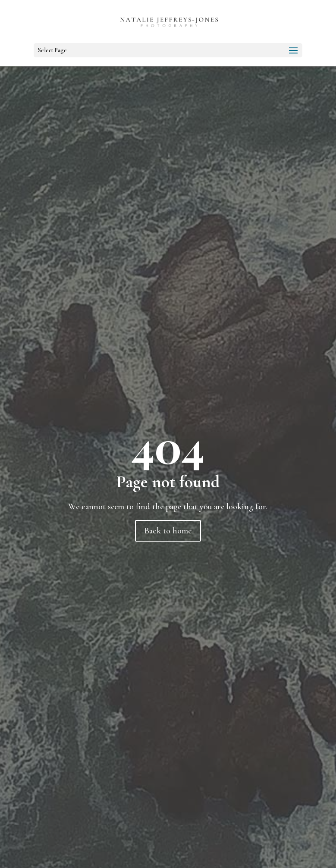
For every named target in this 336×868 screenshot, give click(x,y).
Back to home (168, 531)
